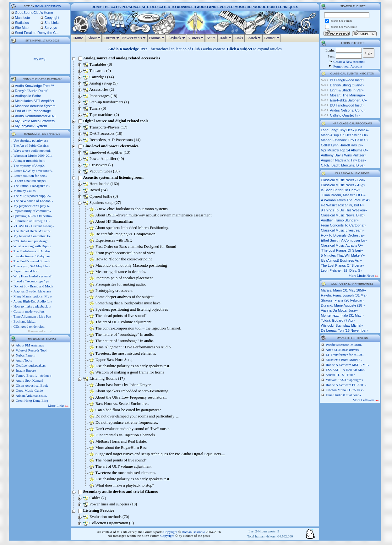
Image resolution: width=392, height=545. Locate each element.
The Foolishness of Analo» (32, 251)
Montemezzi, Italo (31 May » (343, 315)
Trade (226, 38)
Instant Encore (26, 370)
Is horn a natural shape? (30, 181)
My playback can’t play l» (32, 206)
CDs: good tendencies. (29, 326)
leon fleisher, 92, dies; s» (342, 270)
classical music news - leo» (343, 180)
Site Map (22, 28)
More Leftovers (366, 400)
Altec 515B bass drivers (342, 350)
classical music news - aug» (343, 185)
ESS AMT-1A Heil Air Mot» (346, 370)
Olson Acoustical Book (32, 385)
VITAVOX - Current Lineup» (34, 226)
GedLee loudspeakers (30, 365)
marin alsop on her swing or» (345, 135)
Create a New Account (349, 62)
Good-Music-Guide (29, 390)
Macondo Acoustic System (35, 106)
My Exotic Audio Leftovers (35, 121)
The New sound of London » (33, 201)
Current (112, 38)
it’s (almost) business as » (341, 260)
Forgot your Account (348, 66)
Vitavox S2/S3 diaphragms (344, 380)
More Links (58, 406)
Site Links (52, 23)
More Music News (364, 275)
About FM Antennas (30, 345)
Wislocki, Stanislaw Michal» (342, 325)
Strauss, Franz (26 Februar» (343, 300)
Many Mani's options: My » (33, 296)
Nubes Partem (25, 355)
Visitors (196, 38)
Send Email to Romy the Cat (37, 33)
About (95, 38)
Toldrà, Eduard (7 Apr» (338, 320)
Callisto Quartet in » (345, 115)
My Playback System (31, 126)
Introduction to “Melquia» (32, 256)
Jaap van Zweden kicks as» (32, 291)
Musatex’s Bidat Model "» (344, 360)
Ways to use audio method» (33, 150)
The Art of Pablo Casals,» (31, 145)
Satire (211, 38)
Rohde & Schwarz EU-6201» (346, 385)
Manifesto (23, 18)
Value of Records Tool (31, 350)
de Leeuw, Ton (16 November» (345, 330)
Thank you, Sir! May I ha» (32, 266)
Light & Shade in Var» (347, 90)
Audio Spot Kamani (29, 380)
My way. (40, 59)
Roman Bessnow (48, 6)
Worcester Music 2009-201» (33, 155)
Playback (177, 38)
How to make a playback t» (33, 306)
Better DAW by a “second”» (33, 171)
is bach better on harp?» (341, 190)
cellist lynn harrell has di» (342, 145)
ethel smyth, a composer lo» (344, 240)
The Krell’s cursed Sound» (32, 261)
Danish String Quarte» (347, 85)
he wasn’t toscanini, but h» (343, 205)
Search (254, 38)
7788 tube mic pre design (31, 241)
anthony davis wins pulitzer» (344, 155)
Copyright (52, 18)
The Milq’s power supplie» (32, 196)
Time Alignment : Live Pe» (32, 316)
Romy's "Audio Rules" (32, 91)
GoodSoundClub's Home (34, 13)
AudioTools (24, 360)
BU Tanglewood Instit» (347, 80)
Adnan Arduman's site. (31, 395)
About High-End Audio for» (33, 301)
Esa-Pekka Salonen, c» (348, 100)
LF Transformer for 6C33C (344, 355)
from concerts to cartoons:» (344, 225)
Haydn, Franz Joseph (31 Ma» (344, 295)
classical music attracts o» (342, 245)
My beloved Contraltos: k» (32, 236)
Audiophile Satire (28, 96)
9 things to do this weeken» (344, 210)
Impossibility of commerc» (32, 211)
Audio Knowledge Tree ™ (35, 86)
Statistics (22, 23)
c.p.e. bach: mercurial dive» (343, 165)
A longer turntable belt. (29, 161)
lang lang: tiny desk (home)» (345, 130)
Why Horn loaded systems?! (33, 276)
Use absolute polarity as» (31, 140)
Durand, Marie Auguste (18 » (343, 305)
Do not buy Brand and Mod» (33, 286)
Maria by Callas (24, 191)
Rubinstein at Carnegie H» (32, 221)
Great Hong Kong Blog (32, 401)
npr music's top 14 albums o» (345, 150)
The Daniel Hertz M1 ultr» (32, 231)
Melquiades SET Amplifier (35, 101)
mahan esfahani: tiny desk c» (345, 140)
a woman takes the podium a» (346, 200)
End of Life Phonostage (33, 111)
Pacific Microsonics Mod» (344, 345)
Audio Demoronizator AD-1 (36, 116)
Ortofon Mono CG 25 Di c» (345, 390)
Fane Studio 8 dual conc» (343, 395)
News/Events (135, 38)
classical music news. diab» (343, 215)
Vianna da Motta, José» (339, 310)
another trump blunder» (340, 220)
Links (239, 38)
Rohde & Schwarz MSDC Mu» (347, 365)
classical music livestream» (343, 230)
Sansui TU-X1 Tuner (340, 375)
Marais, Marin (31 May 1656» (343, 290)
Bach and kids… (25, 321)
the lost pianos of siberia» (343, 265)
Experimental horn (26, 271)
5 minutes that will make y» (343, 255)
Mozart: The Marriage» (348, 95)
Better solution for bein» (30, 176)
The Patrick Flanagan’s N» (32, 186)
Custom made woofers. (30, 311)
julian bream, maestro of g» (343, 195)
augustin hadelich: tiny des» (344, 160)
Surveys (51, 28)
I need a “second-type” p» (31, 281)
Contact (272, 38)
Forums (157, 38)
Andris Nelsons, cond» (348, 110)
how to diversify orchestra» (343, 235)
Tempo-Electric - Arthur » (33, 375)
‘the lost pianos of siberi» (342, 250)
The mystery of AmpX (29, 166)
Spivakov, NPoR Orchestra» (33, 216)
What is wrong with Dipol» (32, 246)
